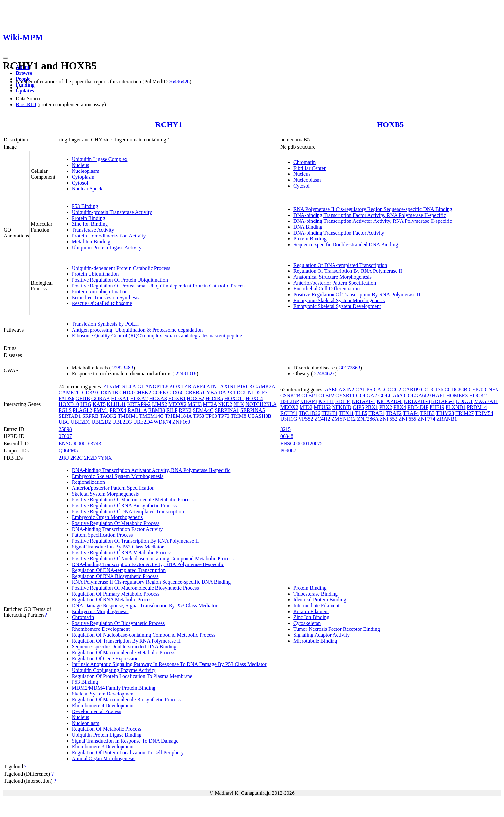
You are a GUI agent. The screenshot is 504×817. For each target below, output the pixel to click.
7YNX (105, 458)
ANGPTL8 (157, 387)
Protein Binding (89, 218)
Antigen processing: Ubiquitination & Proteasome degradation (137, 330)
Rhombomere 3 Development (103, 747)
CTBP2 (326, 395)
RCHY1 (169, 124)
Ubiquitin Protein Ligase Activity (107, 247)
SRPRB (90, 416)
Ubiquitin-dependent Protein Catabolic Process (121, 268)
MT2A (210, 404)
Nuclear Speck (87, 189)
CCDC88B (456, 390)
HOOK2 (478, 395)
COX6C (175, 392)
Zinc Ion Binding (90, 224)
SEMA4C (203, 410)
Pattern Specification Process (102, 535)
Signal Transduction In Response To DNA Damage (125, 741)
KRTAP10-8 (417, 401)
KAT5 (99, 404)
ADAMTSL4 (117, 387)
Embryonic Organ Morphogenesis (107, 517)
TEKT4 (329, 413)
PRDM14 (477, 407)
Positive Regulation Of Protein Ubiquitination (120, 280)
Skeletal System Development (103, 694)
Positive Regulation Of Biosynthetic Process (118, 623)
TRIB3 (427, 413)
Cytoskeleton (307, 623)
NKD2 (225, 404)
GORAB (101, 398)
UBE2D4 (143, 422)
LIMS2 (159, 404)
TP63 (211, 416)
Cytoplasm (83, 177)
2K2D (90, 458)
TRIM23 (445, 413)
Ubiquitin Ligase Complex (100, 159)
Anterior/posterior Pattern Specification (335, 283)
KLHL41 (116, 404)
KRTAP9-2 (139, 404)
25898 (65, 429)
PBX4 (400, 407)
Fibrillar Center (309, 168)
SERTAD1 (70, 416)
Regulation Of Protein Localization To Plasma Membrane (132, 676)
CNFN (492, 390)
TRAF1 (376, 413)
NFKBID (342, 407)
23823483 (123, 368)
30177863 (350, 368)
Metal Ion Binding (91, 242)
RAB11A (137, 410)
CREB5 (194, 392)
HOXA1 (120, 398)
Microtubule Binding (315, 641)
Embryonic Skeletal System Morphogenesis (339, 300)
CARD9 (411, 390)
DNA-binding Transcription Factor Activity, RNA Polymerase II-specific (370, 215)
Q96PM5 (68, 451)
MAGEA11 (486, 401)
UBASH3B (260, 416)
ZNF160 (181, 422)
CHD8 (126, 392)
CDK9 (89, 392)
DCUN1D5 (249, 392)
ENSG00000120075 (301, 443)
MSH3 (195, 404)
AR (188, 387)
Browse (24, 73)
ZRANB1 (447, 419)
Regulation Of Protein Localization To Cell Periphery (128, 752)
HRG (86, 404)
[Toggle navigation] (5, 58)
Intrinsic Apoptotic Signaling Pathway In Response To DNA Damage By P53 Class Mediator (169, 664)
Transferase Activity (93, 230)
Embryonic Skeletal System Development (337, 306)
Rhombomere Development (101, 629)
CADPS (364, 390)
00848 (287, 436)
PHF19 (437, 407)
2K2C (76, 458)
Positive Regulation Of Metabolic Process (116, 523)
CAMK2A (264, 387)
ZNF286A (368, 419)
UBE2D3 (122, 422)
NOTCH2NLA (261, 404)
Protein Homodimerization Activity (109, 236)
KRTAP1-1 (364, 401)
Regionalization (88, 482)
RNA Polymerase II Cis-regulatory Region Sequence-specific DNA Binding (373, 209)
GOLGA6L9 (417, 395)
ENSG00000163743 (80, 443)
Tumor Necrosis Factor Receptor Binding (337, 629)
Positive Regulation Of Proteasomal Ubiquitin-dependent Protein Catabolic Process (159, 286)
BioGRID (26, 104)
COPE (159, 392)
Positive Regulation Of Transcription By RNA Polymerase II (357, 294)
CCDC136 (432, 390)
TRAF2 (394, 413)
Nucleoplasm (86, 171)
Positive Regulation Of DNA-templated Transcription (128, 511)
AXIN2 (347, 390)
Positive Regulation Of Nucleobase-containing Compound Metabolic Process (153, 558)
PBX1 (372, 407)
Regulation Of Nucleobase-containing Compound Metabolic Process (144, 635)
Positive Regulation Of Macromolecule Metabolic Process (133, 500)
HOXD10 (69, 404)
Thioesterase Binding (316, 594)
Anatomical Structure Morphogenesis (333, 277)
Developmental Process (97, 711)
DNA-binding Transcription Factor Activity (339, 233)
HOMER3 (457, 395)
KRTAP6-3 (443, 401)
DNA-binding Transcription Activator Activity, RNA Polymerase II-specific (373, 221)
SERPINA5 (253, 410)
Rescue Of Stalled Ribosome (102, 303)
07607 (65, 436)
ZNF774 (427, 419)
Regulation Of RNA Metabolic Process (113, 600)
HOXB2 (195, 398)
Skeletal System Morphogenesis (105, 494)
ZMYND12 (344, 419)
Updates (25, 91)
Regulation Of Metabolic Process (107, 729)
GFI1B (83, 398)
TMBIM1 (128, 416)
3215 (285, 429)
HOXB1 (177, 398)
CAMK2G (70, 392)
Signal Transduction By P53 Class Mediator (118, 547)
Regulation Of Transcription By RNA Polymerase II (348, 271)
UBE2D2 (101, 422)
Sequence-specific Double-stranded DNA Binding (346, 245)
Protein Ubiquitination (95, 274)
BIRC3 (244, 387)
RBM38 (157, 410)
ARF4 (199, 387)
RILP (172, 410)
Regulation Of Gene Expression (105, 658)
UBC (64, 422)
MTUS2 (322, 407)
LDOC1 (464, 401)
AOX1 (176, 387)
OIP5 (358, 407)
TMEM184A (179, 416)
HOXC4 (254, 398)
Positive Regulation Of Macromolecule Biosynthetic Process (135, 588)
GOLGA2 (366, 395)
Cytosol (80, 183)
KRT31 (326, 401)
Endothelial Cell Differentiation (326, 289)
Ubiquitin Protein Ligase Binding (107, 735)
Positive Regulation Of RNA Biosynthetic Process (124, 506)
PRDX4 (118, 410)
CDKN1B (107, 392)
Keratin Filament (311, 611)
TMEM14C (151, 416)
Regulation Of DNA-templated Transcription (340, 265)
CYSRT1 (345, 395)
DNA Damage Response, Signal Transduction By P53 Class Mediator (145, 605)
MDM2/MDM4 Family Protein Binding (114, 688)
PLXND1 (455, 407)
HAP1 (438, 395)
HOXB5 (390, 124)
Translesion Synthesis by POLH (105, 324)
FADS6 (67, 398)
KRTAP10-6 (390, 401)
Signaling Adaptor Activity (321, 635)
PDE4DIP (418, 407)
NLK (239, 404)
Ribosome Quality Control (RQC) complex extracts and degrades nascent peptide (157, 336)
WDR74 (163, 422)
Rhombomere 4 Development (103, 705)
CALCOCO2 (387, 390)
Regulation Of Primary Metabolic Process (116, 594)
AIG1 (138, 387)
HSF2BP (289, 401)
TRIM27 (464, 413)
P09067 (288, 451)
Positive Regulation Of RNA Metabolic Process (122, 553)
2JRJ (64, 458)
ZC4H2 (322, 419)
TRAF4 (411, 413)
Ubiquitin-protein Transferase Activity (112, 212)
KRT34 (343, 401)
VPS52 (306, 419)
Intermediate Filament (317, 605)
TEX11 (346, 413)
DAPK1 (227, 392)
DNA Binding (308, 227)
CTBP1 (309, 395)
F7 (265, 392)
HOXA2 (139, 398)
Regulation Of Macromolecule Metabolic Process (124, 653)
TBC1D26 (309, 413)
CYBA (210, 392)
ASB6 (331, 390)
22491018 (186, 374)
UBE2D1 (81, 422)
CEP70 (476, 390)
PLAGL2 (83, 410)
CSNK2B (290, 395)
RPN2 (185, 410)
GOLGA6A (390, 395)
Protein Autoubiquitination (100, 292)
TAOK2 (108, 416)
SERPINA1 (227, 410)
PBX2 (386, 407)
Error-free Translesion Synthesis (106, 297)
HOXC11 (234, 398)
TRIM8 (238, 416)
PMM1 (101, 410)
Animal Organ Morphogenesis (104, 758)
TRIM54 (484, 413)
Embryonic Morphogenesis (100, 611)
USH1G (289, 419)
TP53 (199, 416)
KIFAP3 (309, 401)
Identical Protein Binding (320, 600)
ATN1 (213, 387)
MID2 (306, 407)
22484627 (324, 374)
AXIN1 (228, 387)
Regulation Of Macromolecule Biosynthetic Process (126, 700)
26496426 (179, 82)
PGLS (65, 410)
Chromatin (304, 162)
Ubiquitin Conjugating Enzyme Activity (114, 670)
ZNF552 (388, 419)
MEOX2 (177, 404)
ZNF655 (407, 419)
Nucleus (80, 165)
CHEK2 (143, 392)
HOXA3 (158, 398)
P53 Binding (85, 206)
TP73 (224, 416)
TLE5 (361, 413)
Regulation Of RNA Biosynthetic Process (115, 576)
